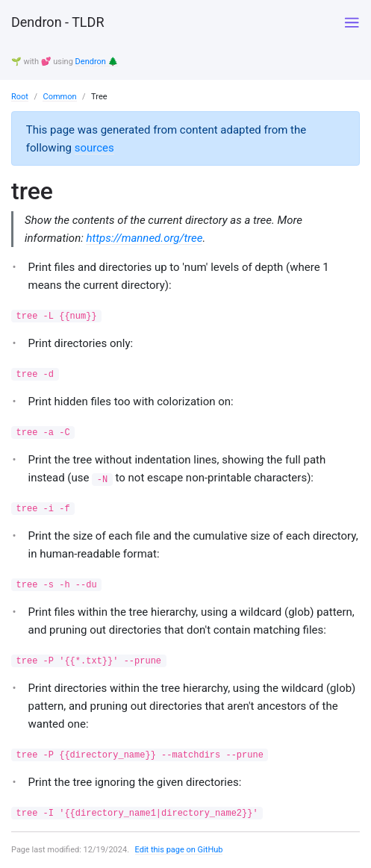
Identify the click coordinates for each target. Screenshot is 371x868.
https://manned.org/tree (144, 238)
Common (59, 97)
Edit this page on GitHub (179, 850)
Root (20, 97)
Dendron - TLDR (57, 22)
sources (94, 148)
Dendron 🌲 (97, 62)
